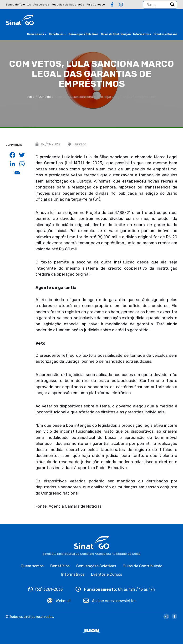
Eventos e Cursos (165, 34)
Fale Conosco (96, 5)
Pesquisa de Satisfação (68, 5)
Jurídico (45, 97)
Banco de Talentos (18, 5)
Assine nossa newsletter (110, 601)
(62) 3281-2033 (45, 589)
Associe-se (41, 5)
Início (30, 97)
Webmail (59, 601)
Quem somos (37, 34)
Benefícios (57, 34)
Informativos (142, 34)
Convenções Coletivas (83, 34)
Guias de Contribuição (116, 34)
